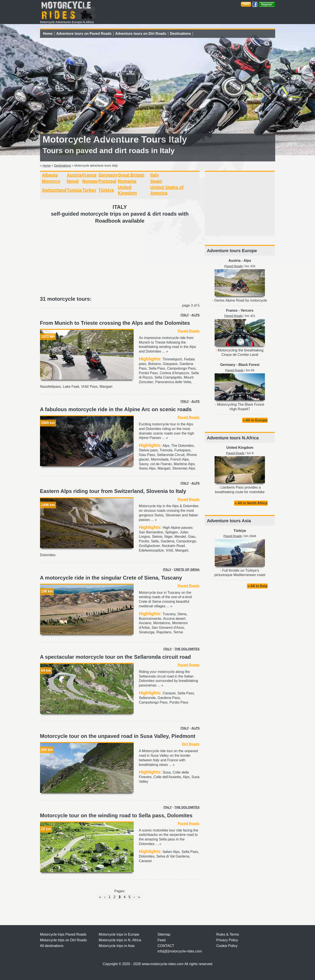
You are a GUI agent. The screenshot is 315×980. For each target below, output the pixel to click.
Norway (90, 181)
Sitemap (164, 934)
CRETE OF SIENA (187, 569)
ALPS (195, 315)
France (89, 175)
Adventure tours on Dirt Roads (141, 34)
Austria (74, 175)
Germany (108, 175)
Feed (161, 940)
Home (48, 34)
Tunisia (74, 190)
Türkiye (106, 190)
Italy (155, 175)
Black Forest (249, 365)
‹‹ (100, 897)
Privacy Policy (227, 940)
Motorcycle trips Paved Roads (63, 934)
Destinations (180, 34)
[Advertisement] (120, 260)
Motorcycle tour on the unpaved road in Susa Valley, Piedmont (118, 736)
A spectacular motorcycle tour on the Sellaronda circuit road (115, 657)
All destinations (52, 946)
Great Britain (131, 175)
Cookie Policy (227, 946)
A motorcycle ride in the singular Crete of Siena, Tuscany (111, 578)
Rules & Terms (228, 934)
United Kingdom (240, 448)
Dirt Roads (191, 744)
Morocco (51, 181)
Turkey (89, 190)
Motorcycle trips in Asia (117, 946)
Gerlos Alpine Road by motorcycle (241, 300)
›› (139, 897)
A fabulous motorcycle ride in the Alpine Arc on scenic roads (116, 409)
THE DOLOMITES (187, 649)
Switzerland (54, 190)
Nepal (73, 181)
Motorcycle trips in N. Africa (120, 940)
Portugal (107, 181)
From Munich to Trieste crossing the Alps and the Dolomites (115, 323)
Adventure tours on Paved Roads (84, 34)
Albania (50, 175)
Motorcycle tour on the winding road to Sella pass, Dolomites (116, 815)
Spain (156, 181)
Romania (127, 181)
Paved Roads (189, 331)
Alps (247, 261)
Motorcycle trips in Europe (119, 934)
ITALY (185, 315)
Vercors (247, 310)
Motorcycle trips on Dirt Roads (63, 940)
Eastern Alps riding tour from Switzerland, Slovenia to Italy (113, 491)
